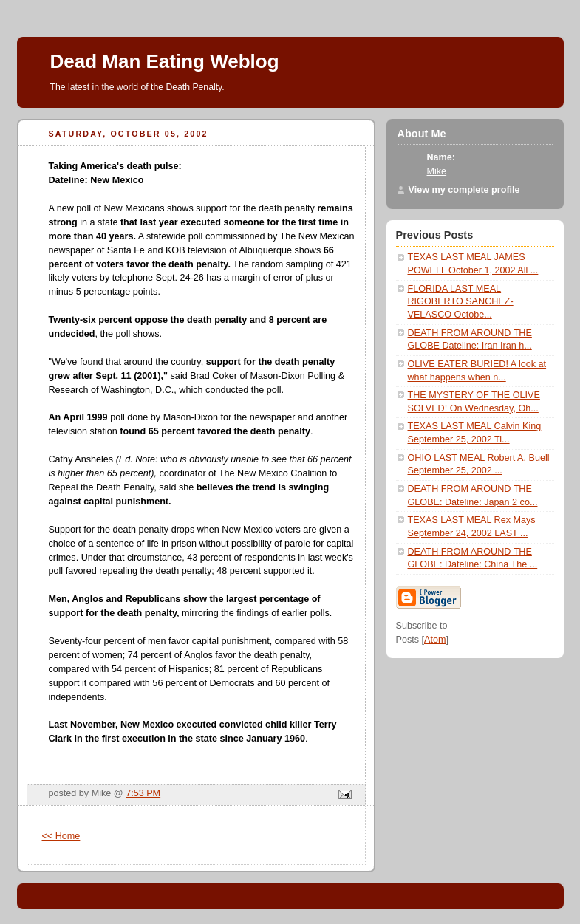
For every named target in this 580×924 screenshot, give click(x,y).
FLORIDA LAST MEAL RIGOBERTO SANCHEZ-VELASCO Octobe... (461, 302)
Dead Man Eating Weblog (165, 61)
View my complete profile (464, 190)
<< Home (61, 836)
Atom (435, 640)
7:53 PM (143, 793)
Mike (437, 171)
